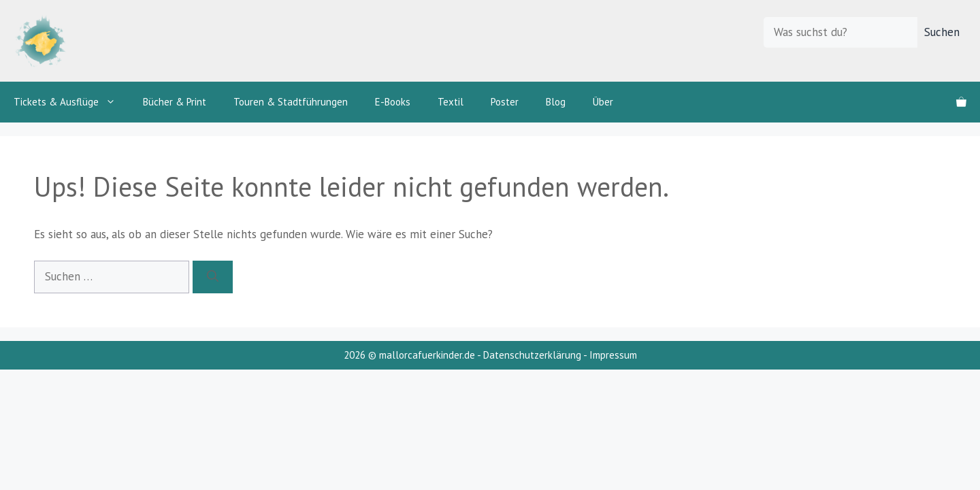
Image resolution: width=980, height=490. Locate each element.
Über (603, 102)
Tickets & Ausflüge (71, 102)
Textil (451, 102)
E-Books (393, 102)
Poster (505, 102)
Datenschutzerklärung (532, 355)
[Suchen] (213, 277)
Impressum (613, 355)
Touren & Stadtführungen (291, 102)
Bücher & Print (175, 102)
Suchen (942, 32)
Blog (556, 102)
